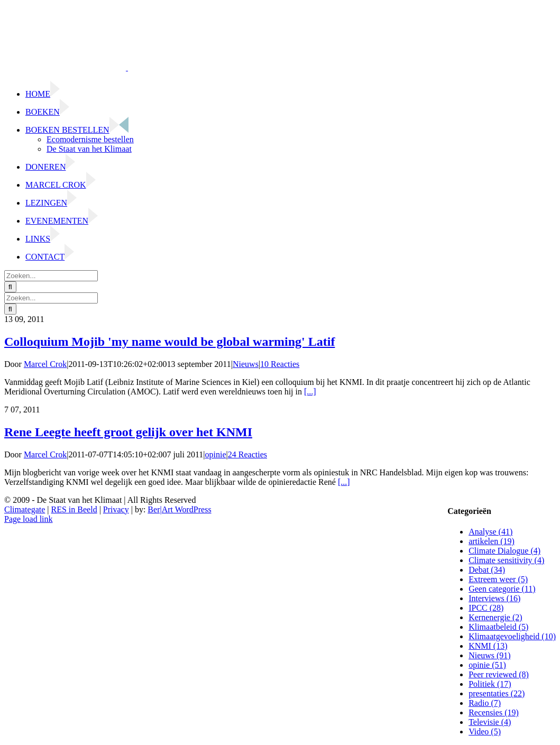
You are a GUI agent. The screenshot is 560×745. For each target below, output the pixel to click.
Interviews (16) (494, 598)
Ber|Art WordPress (179, 509)
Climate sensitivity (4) (506, 560)
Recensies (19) (494, 712)
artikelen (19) (492, 541)
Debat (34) (487, 570)
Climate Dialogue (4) (504, 551)
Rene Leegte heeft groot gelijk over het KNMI (128, 432)
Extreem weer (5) (498, 579)
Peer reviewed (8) (499, 674)
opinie (216, 454)
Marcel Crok (45, 364)
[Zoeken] (10, 287)
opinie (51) (487, 665)
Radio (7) (485, 703)
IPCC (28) (486, 608)
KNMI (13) (488, 646)
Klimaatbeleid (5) (498, 627)
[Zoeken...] (51, 276)
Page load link (29, 519)
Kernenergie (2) (495, 617)
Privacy (116, 509)
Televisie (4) (490, 722)
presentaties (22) (497, 693)
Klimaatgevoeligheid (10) (512, 636)
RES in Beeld (74, 509)
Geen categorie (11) (502, 589)
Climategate (25, 509)
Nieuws (246, 364)
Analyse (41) (490, 532)
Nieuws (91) (490, 655)
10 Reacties (280, 364)
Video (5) (485, 732)
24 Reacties (247, 454)
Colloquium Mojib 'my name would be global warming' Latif (169, 342)
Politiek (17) (490, 684)
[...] (310, 392)
